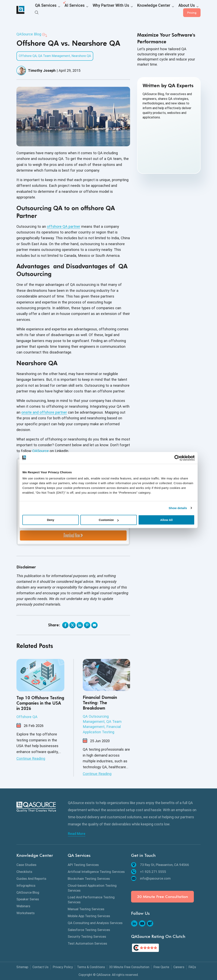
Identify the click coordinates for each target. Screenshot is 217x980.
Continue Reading (31, 758)
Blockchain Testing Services (89, 879)
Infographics (26, 885)
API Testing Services (83, 865)
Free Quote (161, 967)
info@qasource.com (151, 878)
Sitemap (22, 967)
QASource (40, 451)
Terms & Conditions (91, 967)
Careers (179, 967)
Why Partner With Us (96, 10)
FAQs (192, 967)
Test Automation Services (87, 943)
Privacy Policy (63, 967)
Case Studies (26, 865)
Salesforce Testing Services (89, 930)
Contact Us (40, 967)
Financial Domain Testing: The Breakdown (100, 703)
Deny (51, 520)
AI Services (67, 10)
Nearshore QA (81, 56)
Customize (109, 520)
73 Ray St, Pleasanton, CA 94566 (160, 865)
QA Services (43, 10)
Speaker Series (28, 899)
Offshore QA (28, 56)
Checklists (24, 872)
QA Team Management (54, 56)
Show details (178, 508)
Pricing (192, 10)
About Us (158, 10)
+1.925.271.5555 (149, 872)
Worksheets (26, 913)
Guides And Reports (31, 879)
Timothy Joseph (42, 70)
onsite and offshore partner (44, 412)
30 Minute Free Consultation (162, 897)
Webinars (23, 906)
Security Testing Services (87, 937)
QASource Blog (29, 34)
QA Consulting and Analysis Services (95, 923)
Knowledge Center (131, 10)
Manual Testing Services (86, 909)
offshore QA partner (64, 226)
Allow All (166, 520)
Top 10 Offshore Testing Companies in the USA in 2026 (40, 703)
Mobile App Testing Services (89, 916)
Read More (77, 834)
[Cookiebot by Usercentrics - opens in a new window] (177, 458)
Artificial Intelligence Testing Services (96, 872)
